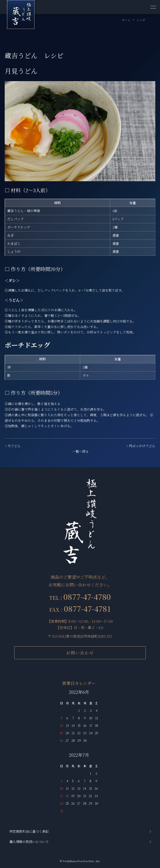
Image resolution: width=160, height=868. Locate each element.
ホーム (126, 20)
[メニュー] (153, 7)
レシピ (141, 20)
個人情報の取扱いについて (29, 842)
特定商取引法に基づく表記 (29, 831)
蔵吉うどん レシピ (34, 55)
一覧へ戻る (81, 451)
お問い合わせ (80, 653)
